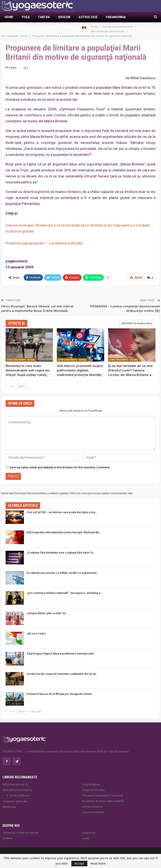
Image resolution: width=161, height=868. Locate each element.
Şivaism (64, 17)
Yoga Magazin (91, 780)
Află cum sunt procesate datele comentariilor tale (101, 488)
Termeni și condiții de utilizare (21, 828)
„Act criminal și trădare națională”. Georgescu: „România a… (64, 588)
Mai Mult (113, 17)
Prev (11, 381)
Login (86, 834)
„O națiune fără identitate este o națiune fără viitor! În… (61, 548)
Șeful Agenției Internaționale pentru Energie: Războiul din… (64, 528)
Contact (7, 834)
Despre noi (89, 828)
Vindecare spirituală (15, 797)
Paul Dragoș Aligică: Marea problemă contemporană (60, 649)
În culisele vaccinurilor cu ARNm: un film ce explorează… (63, 568)
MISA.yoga (9, 802)
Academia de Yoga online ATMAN (103, 796)
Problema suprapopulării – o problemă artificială (44, 238)
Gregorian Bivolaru (94, 785)
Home (9, 17)
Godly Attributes (20, 791)
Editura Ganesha (92, 802)
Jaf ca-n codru (36, 629)
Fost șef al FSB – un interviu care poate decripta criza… (62, 508)
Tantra (44, 17)
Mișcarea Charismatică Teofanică (103, 791)
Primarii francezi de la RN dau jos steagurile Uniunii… (60, 689)
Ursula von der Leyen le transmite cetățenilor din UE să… (62, 669)
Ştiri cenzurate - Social (21, 355)
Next (22, 381)
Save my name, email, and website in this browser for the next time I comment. (60, 463)
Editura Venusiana (93, 807)
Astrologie (88, 17)
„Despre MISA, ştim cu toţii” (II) (46, 609)
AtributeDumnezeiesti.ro (18, 785)
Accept (79, 863)
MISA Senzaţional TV (15, 780)
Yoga (26, 17)
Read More (98, 864)
